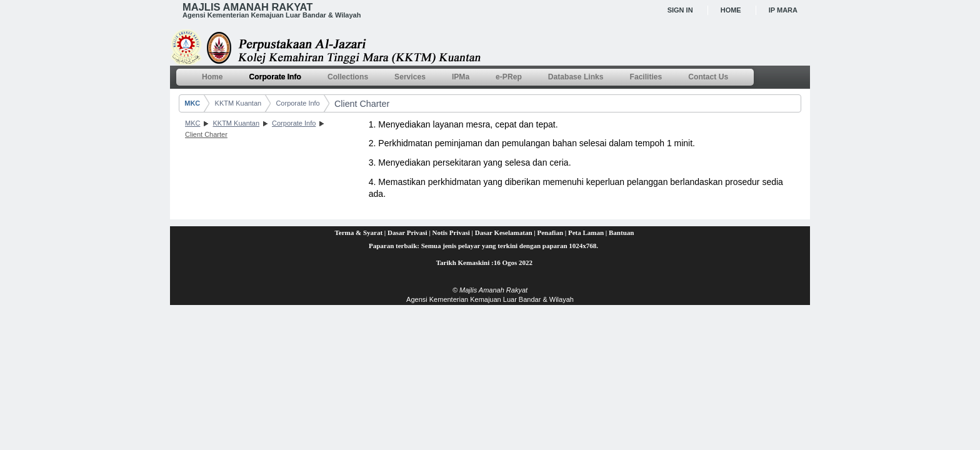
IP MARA (783, 10)
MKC (192, 103)
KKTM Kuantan (238, 103)
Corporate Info (297, 103)
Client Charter (362, 104)
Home (731, 10)
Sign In (680, 10)
